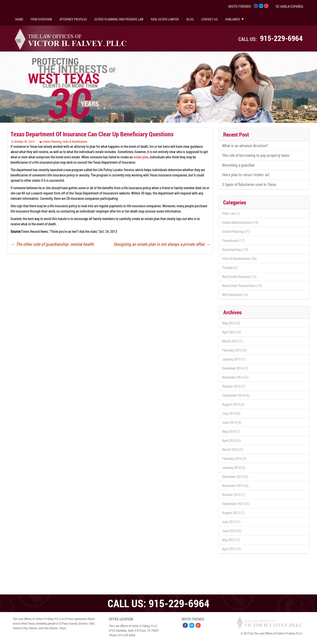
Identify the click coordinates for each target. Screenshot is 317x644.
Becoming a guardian (238, 165)
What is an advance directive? (245, 146)
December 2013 (233, 477)
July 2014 (229, 413)
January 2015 (231, 359)
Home (19, 19)
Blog (190, 19)
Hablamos (233, 19)
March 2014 (230, 449)
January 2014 (231, 467)
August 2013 (231, 513)
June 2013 (229, 531)
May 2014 (229, 431)
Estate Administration (237, 222)
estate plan (141, 157)
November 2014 (233, 377)
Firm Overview (41, 19)
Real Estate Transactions (239, 286)
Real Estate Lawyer (165, 19)
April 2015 (229, 332)
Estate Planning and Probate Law (119, 19)
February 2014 (232, 458)
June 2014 (229, 422)
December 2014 (233, 368)
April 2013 (229, 549)
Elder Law (229, 213)
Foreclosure (230, 240)
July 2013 (229, 522)
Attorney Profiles (73, 19)
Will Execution (232, 295)
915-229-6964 (281, 38)
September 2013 (233, 504)
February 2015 (232, 350)
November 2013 (233, 486)
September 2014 (233, 395)
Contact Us (209, 19)
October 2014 (231, 386)
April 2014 (229, 440)
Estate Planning (52, 142)
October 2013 (231, 495)
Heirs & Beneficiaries (75, 142)
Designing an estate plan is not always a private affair (162, 244)
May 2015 (229, 323)
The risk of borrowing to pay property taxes (256, 155)
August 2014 (231, 404)
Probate (228, 267)
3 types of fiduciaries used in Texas (249, 184)
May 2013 (229, 540)
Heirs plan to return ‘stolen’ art (246, 175)
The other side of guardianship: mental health (52, 244)
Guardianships (232, 249)
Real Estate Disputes (236, 277)
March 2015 (230, 341)
